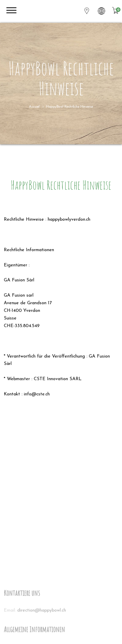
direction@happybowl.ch (42, 639)
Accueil (34, 107)
